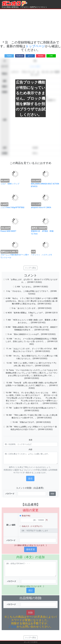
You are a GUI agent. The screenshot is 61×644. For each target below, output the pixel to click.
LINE (51, 56)
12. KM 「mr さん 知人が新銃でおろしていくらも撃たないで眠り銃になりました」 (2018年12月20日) (32, 357)
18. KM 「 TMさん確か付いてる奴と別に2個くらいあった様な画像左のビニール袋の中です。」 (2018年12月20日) (32, 416)
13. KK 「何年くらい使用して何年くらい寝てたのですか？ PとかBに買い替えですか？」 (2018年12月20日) (32, 364)
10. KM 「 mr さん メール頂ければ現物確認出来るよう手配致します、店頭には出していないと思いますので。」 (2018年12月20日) (32, 341)
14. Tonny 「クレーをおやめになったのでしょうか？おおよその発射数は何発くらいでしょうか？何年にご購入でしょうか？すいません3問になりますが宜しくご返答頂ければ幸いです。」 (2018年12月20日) (32, 374)
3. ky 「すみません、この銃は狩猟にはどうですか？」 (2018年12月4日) (32, 292)
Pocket (41, 56)
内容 (30, 449)
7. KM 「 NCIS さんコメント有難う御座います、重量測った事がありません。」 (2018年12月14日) (32, 321)
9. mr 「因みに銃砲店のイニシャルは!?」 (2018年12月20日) (32, 334)
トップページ (35, 46)
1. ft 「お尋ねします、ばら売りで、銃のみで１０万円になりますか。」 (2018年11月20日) (32, 281)
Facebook (20, 56)
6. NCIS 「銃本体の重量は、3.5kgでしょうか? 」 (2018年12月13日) (32, 314)
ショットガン (35, 66)
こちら (13, 627)
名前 (30, 440)
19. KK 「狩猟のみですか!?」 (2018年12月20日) (32, 422)
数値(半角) (26, 516)
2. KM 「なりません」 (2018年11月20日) (32, 287)
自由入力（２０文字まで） (33, 526)
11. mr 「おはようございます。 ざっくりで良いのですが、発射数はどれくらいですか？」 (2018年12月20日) (32, 350)
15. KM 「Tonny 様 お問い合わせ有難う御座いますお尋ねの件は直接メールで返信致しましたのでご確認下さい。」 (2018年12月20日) (32, 385)
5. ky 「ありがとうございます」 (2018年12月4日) (32, 308)
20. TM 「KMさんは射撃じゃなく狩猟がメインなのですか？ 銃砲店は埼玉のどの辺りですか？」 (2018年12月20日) (32, 428)
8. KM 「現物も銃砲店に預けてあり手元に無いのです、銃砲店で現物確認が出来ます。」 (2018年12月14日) (32, 328)
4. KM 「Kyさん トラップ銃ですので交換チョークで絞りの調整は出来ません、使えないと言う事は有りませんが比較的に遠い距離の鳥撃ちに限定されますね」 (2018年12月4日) (32, 301)
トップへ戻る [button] (30, 268)
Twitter (9, 56)
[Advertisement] (30, 25)
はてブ (30, 56)
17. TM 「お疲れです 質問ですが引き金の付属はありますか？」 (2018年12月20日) (32, 409)
